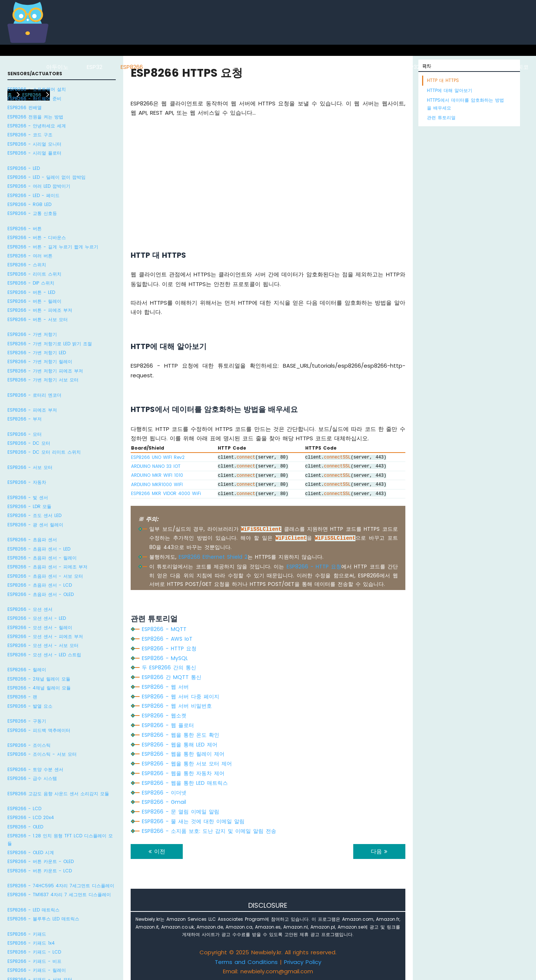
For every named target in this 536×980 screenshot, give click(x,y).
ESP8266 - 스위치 (27, 265)
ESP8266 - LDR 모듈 (29, 506)
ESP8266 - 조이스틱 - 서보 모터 (42, 754)
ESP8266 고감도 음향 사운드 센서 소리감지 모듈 (58, 794)
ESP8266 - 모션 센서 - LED (37, 618)
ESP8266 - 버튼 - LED (31, 292)
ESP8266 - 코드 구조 (30, 135)
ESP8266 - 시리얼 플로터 (34, 153)
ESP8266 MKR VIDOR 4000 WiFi (166, 493)
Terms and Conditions (246, 962)
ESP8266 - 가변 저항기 (32, 334)
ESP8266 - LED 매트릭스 (33, 910)
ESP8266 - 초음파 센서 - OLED (41, 594)
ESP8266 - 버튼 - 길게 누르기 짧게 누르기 (53, 247)
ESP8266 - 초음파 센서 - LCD (40, 585)
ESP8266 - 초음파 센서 (32, 540)
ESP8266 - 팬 (22, 697)
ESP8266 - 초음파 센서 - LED (39, 549)
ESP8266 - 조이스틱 (29, 745)
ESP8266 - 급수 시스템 (32, 778)
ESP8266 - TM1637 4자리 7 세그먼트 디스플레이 (59, 895)
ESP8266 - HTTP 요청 (314, 567)
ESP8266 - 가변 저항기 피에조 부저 (45, 371)
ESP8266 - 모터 (25, 434)
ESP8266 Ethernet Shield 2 (213, 557)
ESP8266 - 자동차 (27, 482)
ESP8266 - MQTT (164, 629)
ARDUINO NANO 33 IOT (156, 466)
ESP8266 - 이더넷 (164, 793)
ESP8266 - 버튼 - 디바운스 (37, 237)
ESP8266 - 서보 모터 (30, 467)
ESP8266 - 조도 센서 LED (34, 515)
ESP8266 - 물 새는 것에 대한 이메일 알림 (193, 821)
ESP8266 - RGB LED (29, 204)
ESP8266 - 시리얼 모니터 (34, 144)
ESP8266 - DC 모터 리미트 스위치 (44, 452)
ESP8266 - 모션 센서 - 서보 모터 (43, 645)
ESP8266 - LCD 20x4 (31, 817)
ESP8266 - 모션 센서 (30, 609)
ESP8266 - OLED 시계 (31, 852)
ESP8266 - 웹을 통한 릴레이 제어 (183, 754)
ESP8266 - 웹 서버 (165, 687)
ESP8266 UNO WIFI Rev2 (158, 457)
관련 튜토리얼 (441, 118)
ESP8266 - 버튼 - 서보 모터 (38, 319)
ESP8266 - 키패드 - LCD (34, 952)
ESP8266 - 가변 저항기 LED (37, 353)
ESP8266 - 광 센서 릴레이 (35, 525)
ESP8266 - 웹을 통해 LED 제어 (180, 745)
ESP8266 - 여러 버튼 (30, 256)
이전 (157, 851)
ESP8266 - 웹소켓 (164, 716)
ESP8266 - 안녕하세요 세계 (37, 126)
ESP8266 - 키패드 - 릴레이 (37, 970)
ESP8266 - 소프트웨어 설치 (37, 89)
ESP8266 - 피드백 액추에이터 (39, 730)
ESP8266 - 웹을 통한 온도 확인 (181, 735)
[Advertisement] (268, 174)
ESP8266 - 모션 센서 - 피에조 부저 (45, 636)
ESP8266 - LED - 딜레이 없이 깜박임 (47, 177)
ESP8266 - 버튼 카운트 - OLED (41, 861)
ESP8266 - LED (24, 168)
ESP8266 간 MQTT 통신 (172, 677)
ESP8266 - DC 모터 (29, 443)
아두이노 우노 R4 (238, 67)
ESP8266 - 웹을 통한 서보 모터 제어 (187, 764)
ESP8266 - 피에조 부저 (32, 410)
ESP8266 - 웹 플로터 (168, 725)
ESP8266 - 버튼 (25, 229)
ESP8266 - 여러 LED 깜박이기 (39, 186)
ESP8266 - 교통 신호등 (32, 213)
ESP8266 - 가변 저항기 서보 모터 (43, 380)
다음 (379, 851)
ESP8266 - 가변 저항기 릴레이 (40, 361)
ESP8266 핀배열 (25, 107)
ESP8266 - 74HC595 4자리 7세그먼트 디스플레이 (61, 886)
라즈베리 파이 (179, 67)
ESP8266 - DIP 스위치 (31, 283)
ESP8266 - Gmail (164, 802)
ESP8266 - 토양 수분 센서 (35, 769)
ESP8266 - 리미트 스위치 (34, 274)
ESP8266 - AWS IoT (167, 639)
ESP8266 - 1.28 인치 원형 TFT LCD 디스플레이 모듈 (60, 839)
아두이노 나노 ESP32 (359, 67)
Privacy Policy (303, 962)
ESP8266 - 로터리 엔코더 (34, 395)
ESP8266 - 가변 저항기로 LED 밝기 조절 (50, 344)
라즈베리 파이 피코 (504, 67)
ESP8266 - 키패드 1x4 (31, 943)
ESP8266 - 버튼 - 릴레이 (34, 301)
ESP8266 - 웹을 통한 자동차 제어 (183, 773)
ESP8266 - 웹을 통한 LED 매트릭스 (185, 783)
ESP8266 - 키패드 (27, 934)
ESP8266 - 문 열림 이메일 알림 (181, 812)
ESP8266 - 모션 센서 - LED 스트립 (44, 655)
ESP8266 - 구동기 (27, 721)
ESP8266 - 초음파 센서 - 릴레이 (42, 558)
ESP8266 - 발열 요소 (30, 706)
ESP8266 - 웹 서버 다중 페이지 (181, 697)
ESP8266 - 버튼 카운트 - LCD (40, 871)
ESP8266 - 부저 (25, 419)
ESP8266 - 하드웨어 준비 (34, 99)
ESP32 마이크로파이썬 (433, 67)
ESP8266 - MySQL (165, 658)
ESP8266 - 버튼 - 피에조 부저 (40, 310)
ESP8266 (132, 67)
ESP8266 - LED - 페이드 (33, 195)
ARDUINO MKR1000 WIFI (157, 484)
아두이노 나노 (296, 67)
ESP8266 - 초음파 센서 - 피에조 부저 (47, 567)
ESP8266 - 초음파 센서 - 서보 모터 (45, 576)
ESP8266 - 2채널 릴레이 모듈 (39, 679)
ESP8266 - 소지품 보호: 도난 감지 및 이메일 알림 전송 (209, 831)
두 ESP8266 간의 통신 (169, 667)
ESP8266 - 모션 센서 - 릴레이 (40, 627)
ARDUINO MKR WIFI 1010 (157, 475)
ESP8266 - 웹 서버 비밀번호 (177, 706)
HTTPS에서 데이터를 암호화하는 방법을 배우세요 (465, 104)
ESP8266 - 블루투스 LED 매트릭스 (43, 919)
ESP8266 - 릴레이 (27, 670)
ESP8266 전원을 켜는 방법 (35, 117)
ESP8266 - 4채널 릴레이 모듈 (39, 688)
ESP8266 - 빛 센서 (28, 497)
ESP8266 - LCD (24, 808)
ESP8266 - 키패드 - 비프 (34, 961)
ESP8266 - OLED (25, 827)
